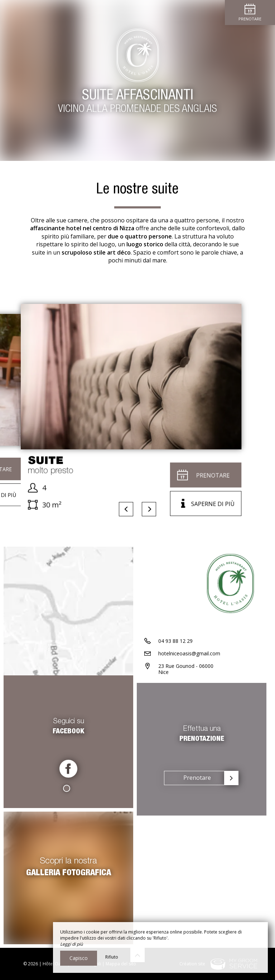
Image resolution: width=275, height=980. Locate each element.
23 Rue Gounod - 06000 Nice (186, 669)
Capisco (79, 958)
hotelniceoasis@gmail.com (189, 653)
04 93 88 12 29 (175, 641)
